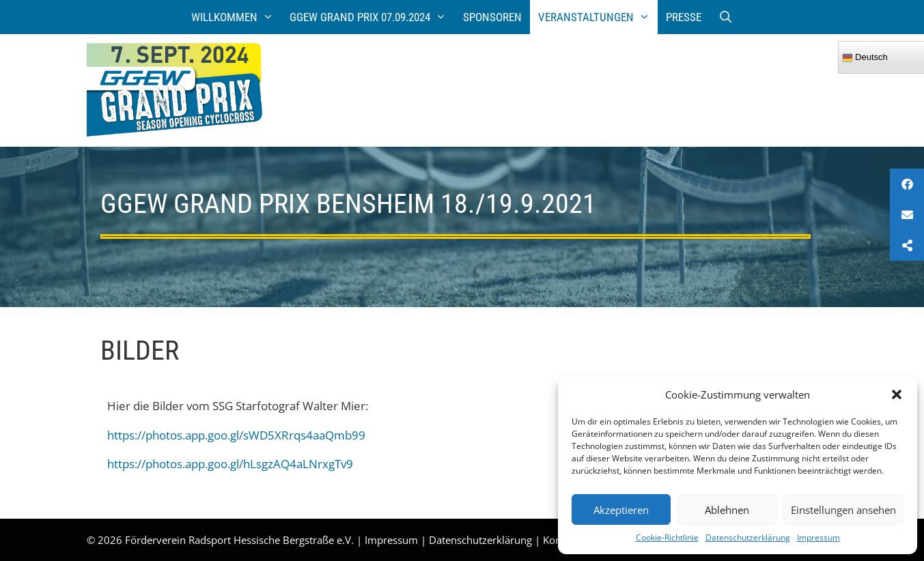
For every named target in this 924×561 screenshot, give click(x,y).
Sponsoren (492, 17)
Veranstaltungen (598, 17)
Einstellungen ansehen (843, 510)
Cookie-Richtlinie (667, 537)
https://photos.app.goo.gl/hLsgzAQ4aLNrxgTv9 (230, 464)
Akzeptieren (621, 510)
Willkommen (237, 17)
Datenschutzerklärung (748, 537)
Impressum (818, 537)
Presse (684, 17)
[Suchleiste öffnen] (725, 17)
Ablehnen (727, 510)
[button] (897, 394)
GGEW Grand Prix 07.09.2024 (372, 17)
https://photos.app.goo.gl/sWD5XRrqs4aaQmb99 (236, 435)
